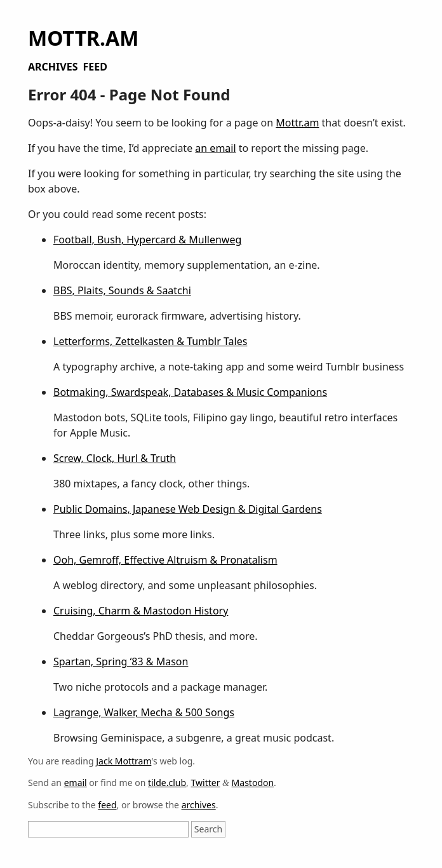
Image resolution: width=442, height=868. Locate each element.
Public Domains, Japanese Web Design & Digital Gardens (188, 509)
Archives (53, 67)
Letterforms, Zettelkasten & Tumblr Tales (150, 341)
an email (215, 148)
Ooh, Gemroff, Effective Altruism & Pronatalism (165, 560)
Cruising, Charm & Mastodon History (141, 611)
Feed (95, 67)
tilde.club (167, 783)
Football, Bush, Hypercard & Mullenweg (147, 240)
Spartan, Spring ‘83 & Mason (121, 661)
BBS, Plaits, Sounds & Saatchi (122, 290)
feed (107, 805)
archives (199, 805)
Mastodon (253, 783)
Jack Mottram (124, 761)
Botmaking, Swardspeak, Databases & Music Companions (190, 392)
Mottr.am (83, 38)
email (76, 783)
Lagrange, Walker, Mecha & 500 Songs (144, 712)
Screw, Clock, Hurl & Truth (115, 458)
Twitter (206, 783)
